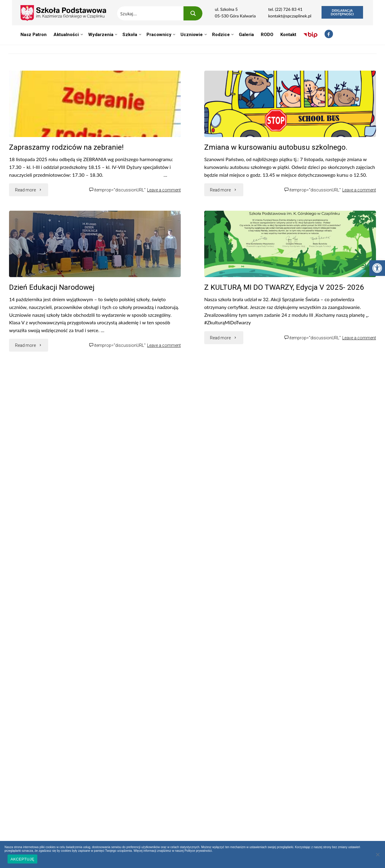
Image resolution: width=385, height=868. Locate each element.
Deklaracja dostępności (342, 12)
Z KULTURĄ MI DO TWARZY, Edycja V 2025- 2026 (284, 287)
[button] (377, 268)
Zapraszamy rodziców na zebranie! (66, 147)
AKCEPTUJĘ (22, 859)
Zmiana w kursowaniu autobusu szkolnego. (276, 147)
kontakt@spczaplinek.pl (290, 16)
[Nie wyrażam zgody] (377, 854)
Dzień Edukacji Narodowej (52, 287)
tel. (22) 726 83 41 (285, 9)
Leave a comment (164, 190)
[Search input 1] (151, 13)
